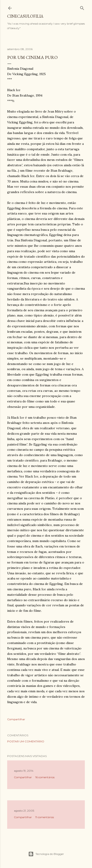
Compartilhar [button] (16, 719)
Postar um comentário (26, 741)
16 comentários (45, 777)
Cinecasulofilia (25, 16)
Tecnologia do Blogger (46, 854)
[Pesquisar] (82, 7)
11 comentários (45, 817)
